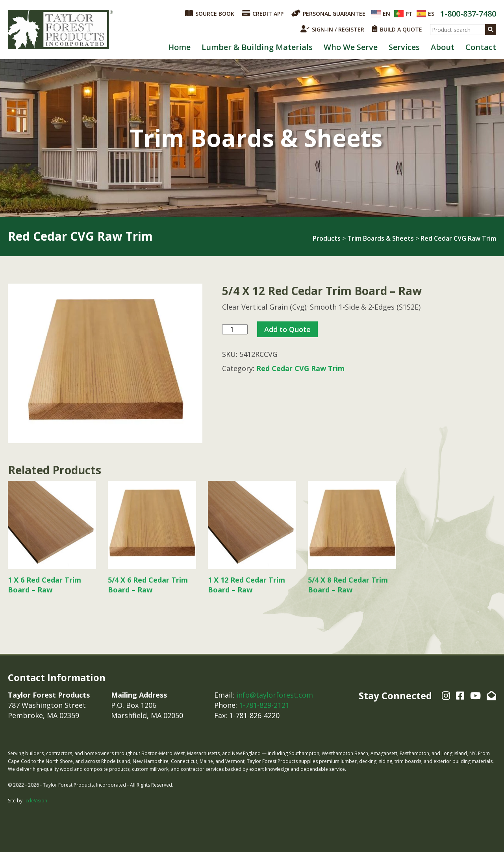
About (443, 47)
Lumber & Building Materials (257, 47)
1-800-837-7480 (468, 14)
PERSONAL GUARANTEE (328, 13)
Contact (481, 47)
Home (179, 47)
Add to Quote (287, 329)
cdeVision (36, 801)
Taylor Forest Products (61, 30)
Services (404, 47)
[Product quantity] (235, 329)
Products (327, 238)
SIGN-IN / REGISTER (332, 29)
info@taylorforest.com (275, 695)
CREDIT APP (263, 13)
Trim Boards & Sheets (381, 238)
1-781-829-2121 (264, 705)
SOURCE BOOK (210, 13)
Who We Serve (351, 47)
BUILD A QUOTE (397, 29)
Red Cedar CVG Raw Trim (458, 238)
